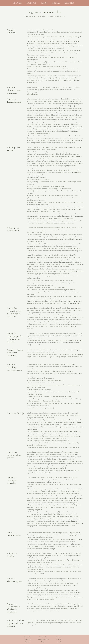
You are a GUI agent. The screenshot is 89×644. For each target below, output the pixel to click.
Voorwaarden (43, 637)
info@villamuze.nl (33, 94)
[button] (33, 3)
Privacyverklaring (43, 639)
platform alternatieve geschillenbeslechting (62, 620)
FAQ (43, 642)
